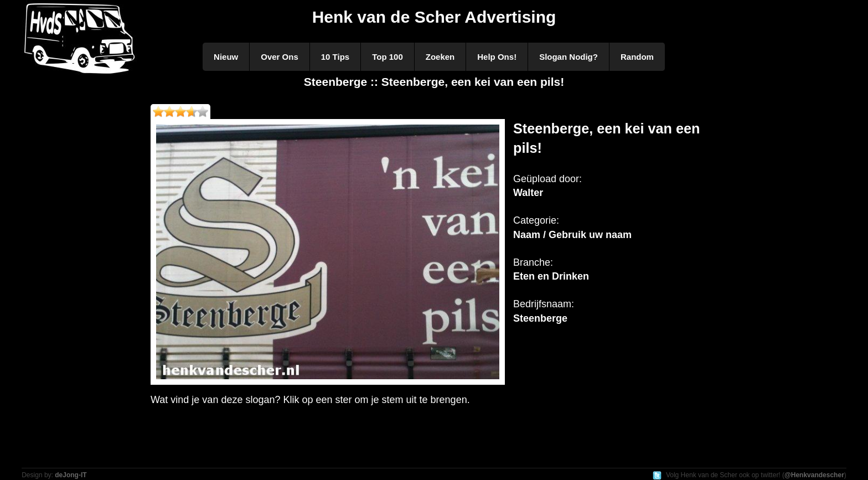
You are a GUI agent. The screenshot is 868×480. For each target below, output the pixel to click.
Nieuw (226, 57)
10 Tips (335, 57)
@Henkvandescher (814, 475)
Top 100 (387, 57)
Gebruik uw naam (590, 235)
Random (637, 57)
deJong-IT (71, 475)
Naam (527, 235)
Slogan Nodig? (569, 57)
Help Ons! (497, 57)
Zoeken (440, 57)
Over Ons (280, 57)
